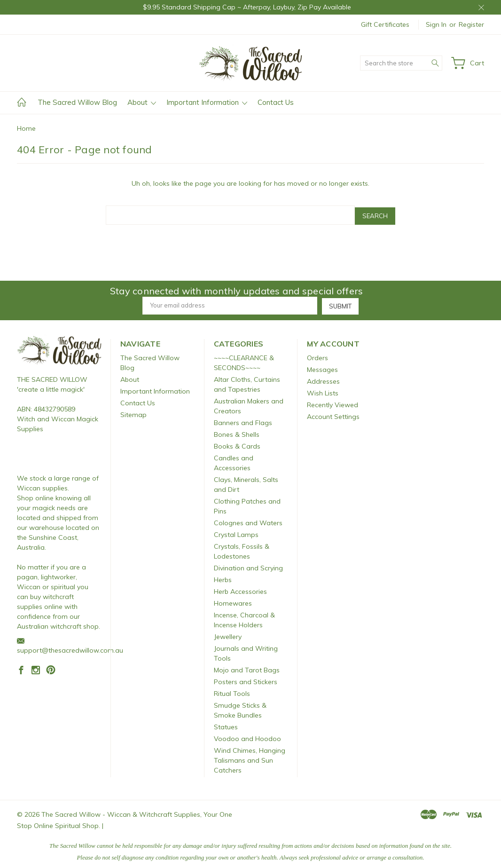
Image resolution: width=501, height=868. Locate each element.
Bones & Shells (237, 432)
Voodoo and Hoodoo (247, 736)
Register (471, 24)
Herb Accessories (240, 589)
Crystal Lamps (236, 532)
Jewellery (228, 634)
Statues (226, 725)
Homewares (233, 601)
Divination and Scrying (248, 566)
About (142, 102)
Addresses (323, 379)
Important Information (207, 102)
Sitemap (133, 412)
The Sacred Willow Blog (77, 102)
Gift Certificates (385, 24)
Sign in (436, 24)
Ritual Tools (232, 691)
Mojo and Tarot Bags (247, 668)
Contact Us (276, 102)
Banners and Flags (243, 420)
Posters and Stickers (246, 679)
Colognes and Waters (248, 521)
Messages (322, 367)
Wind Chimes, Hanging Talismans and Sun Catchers (250, 758)
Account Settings (333, 414)
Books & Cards (237, 444)
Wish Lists (323, 391)
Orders (317, 355)
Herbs (223, 577)
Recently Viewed (333, 402)
